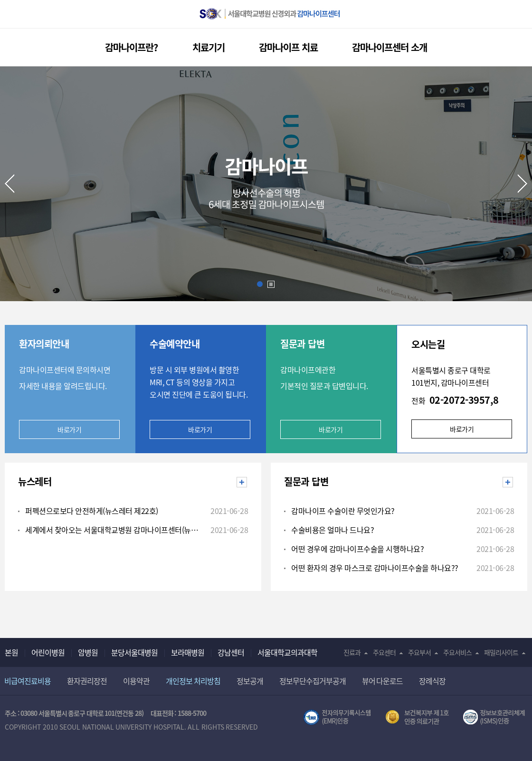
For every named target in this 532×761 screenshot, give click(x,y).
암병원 (88, 652)
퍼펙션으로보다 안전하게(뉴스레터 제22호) (92, 511)
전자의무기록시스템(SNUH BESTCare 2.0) (337, 717)
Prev (9, 184)
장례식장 (432, 681)
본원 (11, 652)
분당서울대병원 (134, 652)
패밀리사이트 (501, 652)
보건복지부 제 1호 (417, 717)
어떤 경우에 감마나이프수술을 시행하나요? (357, 549)
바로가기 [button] (331, 429)
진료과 (352, 652)
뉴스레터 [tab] (35, 481)
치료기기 (209, 47)
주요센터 (384, 652)
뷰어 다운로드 (383, 681)
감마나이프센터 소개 (389, 47)
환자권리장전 (87, 681)
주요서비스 (457, 652)
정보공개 (250, 681)
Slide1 (260, 284)
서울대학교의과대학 (287, 652)
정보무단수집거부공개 (313, 681)
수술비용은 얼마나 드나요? (332, 530)
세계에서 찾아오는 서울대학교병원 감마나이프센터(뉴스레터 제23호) (114, 530)
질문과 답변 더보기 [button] (513, 482)
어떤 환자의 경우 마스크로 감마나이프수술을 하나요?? (375, 568)
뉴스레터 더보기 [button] (247, 482)
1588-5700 (192, 713)
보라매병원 (188, 652)
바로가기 (69, 429)
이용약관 (136, 681)
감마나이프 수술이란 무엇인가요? (343, 511)
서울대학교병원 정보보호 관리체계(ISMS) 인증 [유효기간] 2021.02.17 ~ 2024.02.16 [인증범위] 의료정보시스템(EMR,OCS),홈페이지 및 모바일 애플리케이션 (495, 717)
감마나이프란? (131, 47)
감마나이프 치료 (288, 47)
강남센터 (231, 652)
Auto (271, 285)
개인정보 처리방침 (193, 681)
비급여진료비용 (28, 681)
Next (522, 184)
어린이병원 (48, 652)
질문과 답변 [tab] (306, 481)
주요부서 (419, 652)
